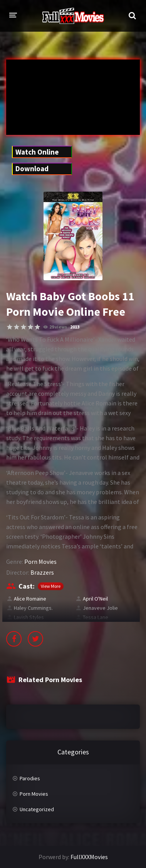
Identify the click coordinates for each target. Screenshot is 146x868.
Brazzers (42, 572)
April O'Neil (95, 599)
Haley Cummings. (33, 608)
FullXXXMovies (89, 857)
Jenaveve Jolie (100, 608)
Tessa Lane (96, 617)
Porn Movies (40, 562)
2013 (75, 327)
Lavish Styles (29, 617)
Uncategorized (37, 809)
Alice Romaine (30, 599)
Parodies (30, 778)
